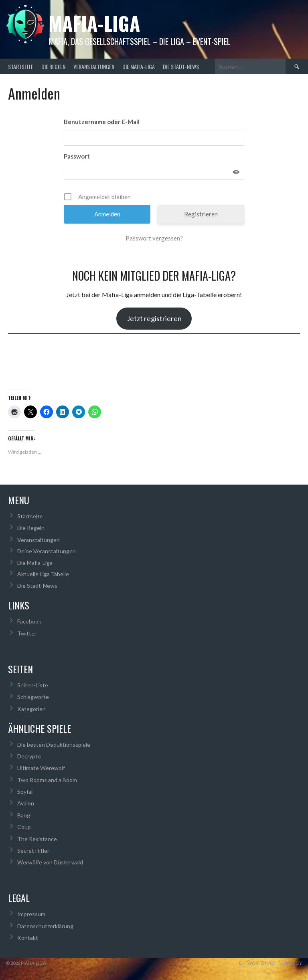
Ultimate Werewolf (41, 768)
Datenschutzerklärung (45, 926)
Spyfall (25, 792)
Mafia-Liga (94, 23)
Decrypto (29, 756)
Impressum (31, 914)
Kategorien (31, 709)
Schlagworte (33, 697)
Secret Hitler (33, 851)
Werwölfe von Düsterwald (50, 862)
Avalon (26, 803)
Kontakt (28, 938)
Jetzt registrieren (154, 318)
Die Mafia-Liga (139, 66)
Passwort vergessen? (154, 238)
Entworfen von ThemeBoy (271, 963)
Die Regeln (53, 66)
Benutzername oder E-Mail (102, 122)
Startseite (21, 66)
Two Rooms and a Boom (47, 780)
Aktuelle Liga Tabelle (43, 574)
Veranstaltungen (94, 66)
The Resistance (37, 839)
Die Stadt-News (181, 66)
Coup (24, 827)
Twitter (27, 633)
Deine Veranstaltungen (47, 551)
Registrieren (201, 214)
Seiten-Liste (33, 685)
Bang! (25, 815)
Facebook (29, 621)
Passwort (77, 156)
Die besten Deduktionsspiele (54, 745)
